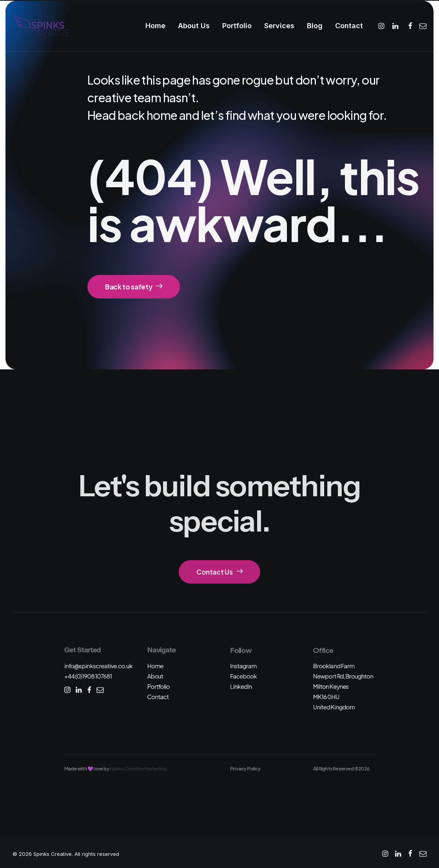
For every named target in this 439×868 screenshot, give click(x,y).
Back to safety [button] (134, 287)
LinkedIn (241, 686)
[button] (382, 26)
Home (155, 26)
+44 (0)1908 (88, 676)
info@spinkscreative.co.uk (98, 666)
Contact (349, 26)
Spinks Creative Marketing (138, 769)
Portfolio (237, 26)
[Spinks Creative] (43, 26)
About (155, 676)
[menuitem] (155, 26)
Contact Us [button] (219, 572)
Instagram (243, 666)
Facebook (243, 676)
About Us (194, 26)
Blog (315, 26)
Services (279, 26)
